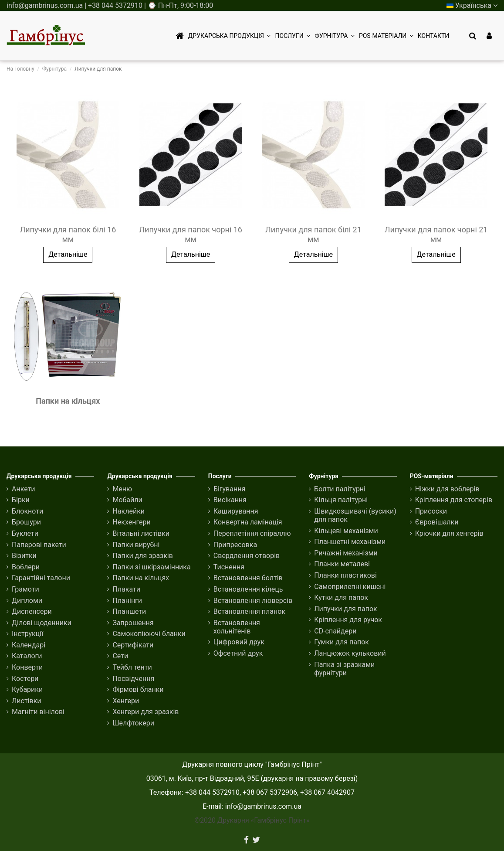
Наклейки (129, 511)
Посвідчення (133, 679)
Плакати (126, 589)
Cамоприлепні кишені (350, 587)
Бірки (21, 500)
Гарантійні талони (41, 578)
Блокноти (27, 511)
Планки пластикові (345, 575)
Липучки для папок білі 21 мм (313, 234)
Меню (122, 489)
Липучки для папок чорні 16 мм (191, 234)
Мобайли (127, 500)
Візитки (24, 556)
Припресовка (235, 545)
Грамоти (25, 589)
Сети (120, 656)
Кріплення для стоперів (454, 500)
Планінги (127, 601)
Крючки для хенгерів (449, 533)
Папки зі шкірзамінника (151, 567)
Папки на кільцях (68, 401)
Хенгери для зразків (145, 712)
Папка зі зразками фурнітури (344, 669)
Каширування (236, 511)
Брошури (26, 522)
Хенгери (126, 701)
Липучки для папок (346, 609)
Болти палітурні (340, 489)
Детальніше (68, 254)
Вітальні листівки (141, 533)
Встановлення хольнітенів (237, 627)
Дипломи (27, 601)
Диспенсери (32, 611)
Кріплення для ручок (348, 620)
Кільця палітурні (341, 500)
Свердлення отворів (247, 556)
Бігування (229, 489)
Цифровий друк (239, 642)
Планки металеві (342, 564)
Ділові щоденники (42, 623)
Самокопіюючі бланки (149, 634)
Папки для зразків (142, 556)
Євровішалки (437, 522)
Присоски (431, 511)
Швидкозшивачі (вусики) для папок (355, 515)
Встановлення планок (249, 611)
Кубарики (27, 689)
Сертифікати (133, 645)
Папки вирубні (136, 545)
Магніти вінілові (38, 712)
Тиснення (229, 567)
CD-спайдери (335, 631)
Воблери (26, 567)
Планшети (129, 611)
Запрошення (133, 623)
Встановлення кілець (248, 589)
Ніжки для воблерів (447, 489)
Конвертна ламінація (248, 522)
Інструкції (27, 634)
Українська (472, 5)
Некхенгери (131, 522)
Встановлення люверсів (253, 601)
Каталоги (27, 656)
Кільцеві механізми (346, 531)
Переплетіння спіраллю (252, 533)
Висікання (230, 500)
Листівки (27, 701)
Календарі (29, 645)
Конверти (27, 667)
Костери (25, 679)
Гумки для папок (342, 642)
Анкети (24, 489)
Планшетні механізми (350, 542)
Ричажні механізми (346, 553)
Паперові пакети (39, 545)
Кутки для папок (341, 597)
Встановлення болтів (248, 578)
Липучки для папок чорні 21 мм (436, 234)
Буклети (25, 533)
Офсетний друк (238, 653)
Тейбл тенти (132, 667)
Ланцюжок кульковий (350, 653)
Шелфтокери (133, 723)
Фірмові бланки (138, 689)
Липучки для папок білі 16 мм (68, 234)
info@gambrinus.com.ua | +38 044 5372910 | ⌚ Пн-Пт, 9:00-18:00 (110, 5)
